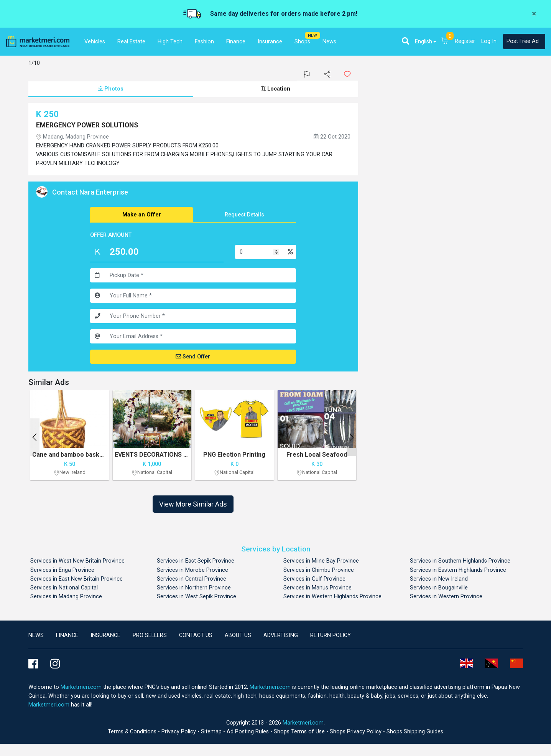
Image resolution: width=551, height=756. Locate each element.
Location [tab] (275, 89)
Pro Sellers (150, 635)
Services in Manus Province (317, 588)
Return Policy (331, 635)
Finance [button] (236, 42)
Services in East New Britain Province (76, 579)
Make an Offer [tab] (142, 215)
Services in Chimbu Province (319, 570)
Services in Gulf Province (314, 579)
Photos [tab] (111, 89)
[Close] (534, 14)
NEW (313, 35)
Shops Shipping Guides (415, 732)
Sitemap (212, 732)
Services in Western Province (446, 597)
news (36, 635)
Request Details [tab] (244, 215)
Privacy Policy (179, 732)
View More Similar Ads (193, 504)
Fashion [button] (204, 42)
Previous (35, 437)
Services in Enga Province (62, 570)
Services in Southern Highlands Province (460, 561)
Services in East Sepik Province (196, 561)
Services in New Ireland (439, 579)
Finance (67, 635)
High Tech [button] (170, 42)
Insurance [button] (270, 42)
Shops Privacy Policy (356, 732)
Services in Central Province (192, 579)
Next (351, 437)
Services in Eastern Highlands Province (458, 570)
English (424, 42)
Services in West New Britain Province (77, 561)
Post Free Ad (523, 41)
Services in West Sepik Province (197, 597)
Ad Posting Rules (248, 732)
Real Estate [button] (131, 42)
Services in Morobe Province (192, 570)
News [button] (329, 42)
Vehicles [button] (95, 42)
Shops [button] (302, 42)
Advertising (281, 635)
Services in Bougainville (439, 588)
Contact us (196, 635)
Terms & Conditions (133, 732)
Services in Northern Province (194, 588)
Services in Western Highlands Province (332, 597)
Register (465, 41)
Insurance (105, 635)
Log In (489, 41)
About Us (238, 635)
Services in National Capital (64, 588)
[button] (405, 41)
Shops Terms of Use (300, 732)
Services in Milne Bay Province (321, 561)
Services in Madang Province (66, 597)
